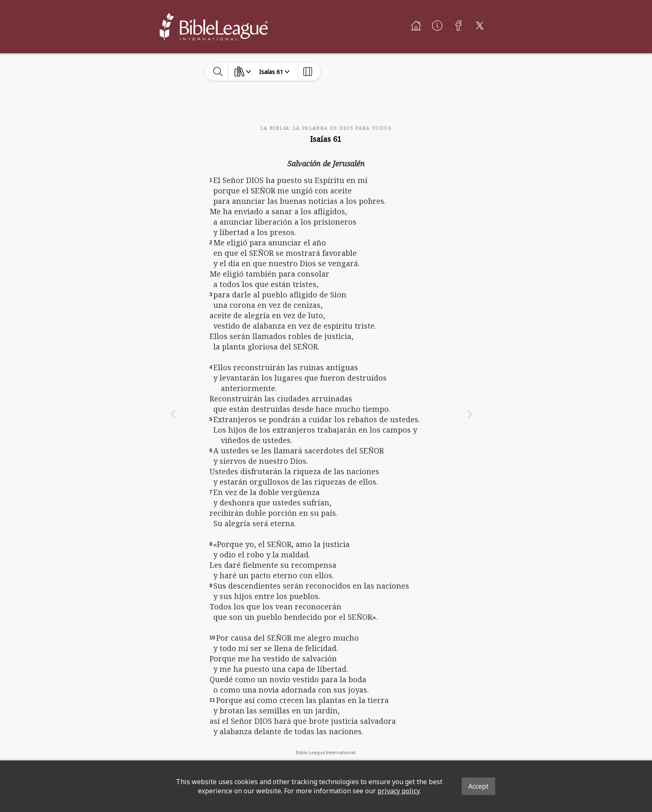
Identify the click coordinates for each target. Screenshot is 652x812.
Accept (478, 786)
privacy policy (399, 791)
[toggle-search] (218, 72)
